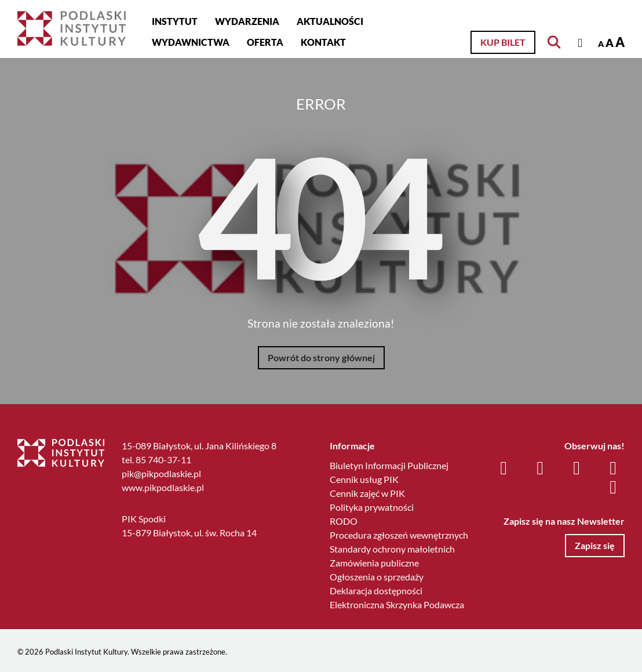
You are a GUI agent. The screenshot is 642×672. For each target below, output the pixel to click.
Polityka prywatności (372, 507)
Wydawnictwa (191, 42)
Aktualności (330, 21)
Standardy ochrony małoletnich (392, 549)
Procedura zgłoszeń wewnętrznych (399, 535)
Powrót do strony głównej (321, 357)
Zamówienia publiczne (374, 563)
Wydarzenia (247, 21)
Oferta (265, 42)
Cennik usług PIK (364, 479)
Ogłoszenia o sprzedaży (377, 577)
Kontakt (323, 42)
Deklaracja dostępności (376, 591)
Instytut (175, 21)
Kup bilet (503, 42)
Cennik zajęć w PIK (367, 493)
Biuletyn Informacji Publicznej (389, 465)
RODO (344, 521)
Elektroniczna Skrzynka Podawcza (397, 604)
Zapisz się (595, 545)
